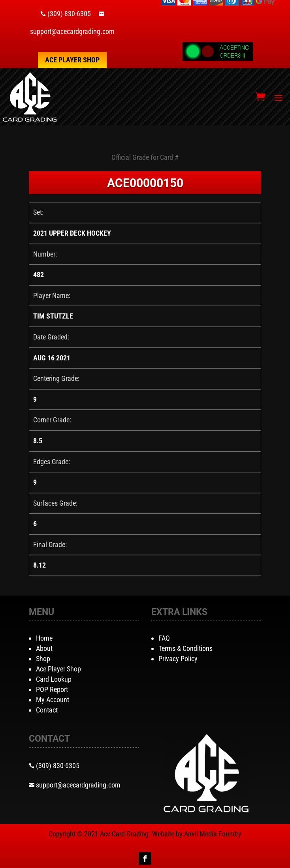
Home (44, 638)
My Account (53, 700)
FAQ (164, 638)
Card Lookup (54, 679)
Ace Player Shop (72, 60)
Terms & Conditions (185, 648)
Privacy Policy (178, 659)
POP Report (52, 689)
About (44, 648)
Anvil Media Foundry (213, 834)
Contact (47, 710)
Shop (43, 659)
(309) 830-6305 (69, 14)
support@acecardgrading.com (72, 31)
